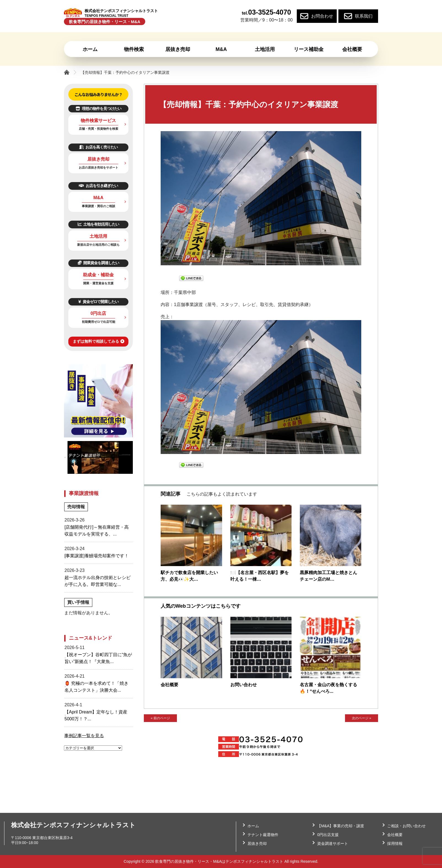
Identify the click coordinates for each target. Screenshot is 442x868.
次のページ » (361, 719)
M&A (99, 202)
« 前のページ (160, 719)
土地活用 (98, 240)
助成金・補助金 (98, 279)
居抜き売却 (99, 163)
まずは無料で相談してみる (99, 341)
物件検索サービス (99, 124)
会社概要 (169, 685)
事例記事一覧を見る (84, 736)
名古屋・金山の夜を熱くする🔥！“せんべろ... (328, 688)
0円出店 (99, 317)
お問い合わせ (244, 685)
